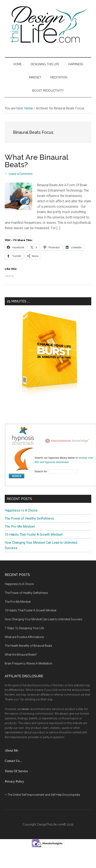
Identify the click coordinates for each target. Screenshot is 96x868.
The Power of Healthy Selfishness (29, 518)
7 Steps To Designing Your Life (24, 628)
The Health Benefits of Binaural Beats (28, 646)
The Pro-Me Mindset (20, 526)
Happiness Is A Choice (21, 510)
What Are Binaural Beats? (36, 161)
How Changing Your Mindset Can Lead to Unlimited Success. (44, 619)
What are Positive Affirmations (24, 637)
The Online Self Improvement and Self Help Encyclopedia (44, 795)
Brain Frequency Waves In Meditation (28, 663)
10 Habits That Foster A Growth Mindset (34, 535)
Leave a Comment (21, 174)
